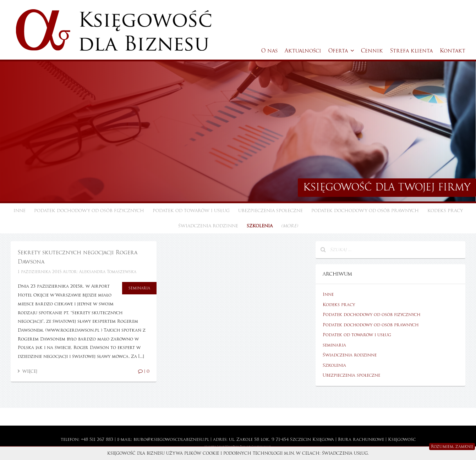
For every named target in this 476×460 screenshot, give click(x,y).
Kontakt (453, 51)
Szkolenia (260, 226)
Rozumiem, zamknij (452, 447)
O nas (269, 51)
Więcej (28, 371)
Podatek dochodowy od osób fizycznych (89, 211)
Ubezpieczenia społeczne (270, 211)
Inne (20, 211)
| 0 (144, 371)
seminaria (139, 288)
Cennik (372, 51)
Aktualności (303, 51)
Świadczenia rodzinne (208, 226)
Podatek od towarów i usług (191, 211)
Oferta (341, 51)
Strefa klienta (411, 51)
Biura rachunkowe (361, 439)
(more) (289, 226)
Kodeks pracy (445, 211)
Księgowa (323, 439)
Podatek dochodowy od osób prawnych (365, 211)
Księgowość (402, 439)
